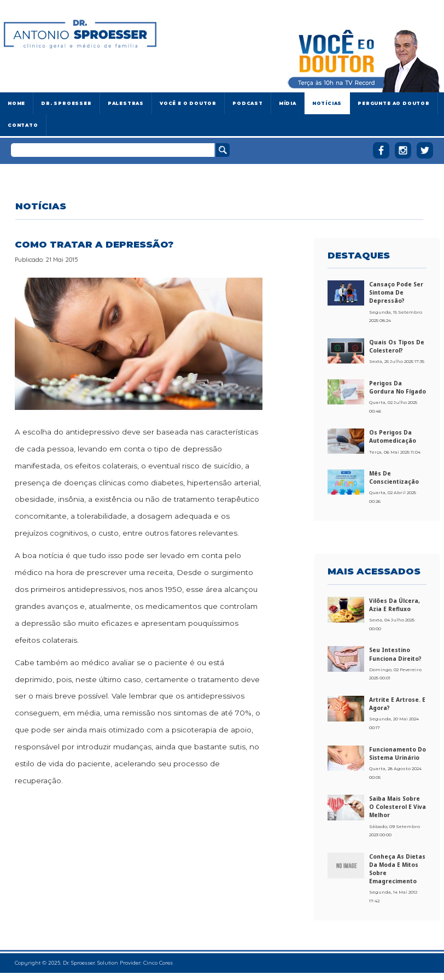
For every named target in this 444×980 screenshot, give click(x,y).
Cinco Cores (158, 963)
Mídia (288, 103)
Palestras (126, 103)
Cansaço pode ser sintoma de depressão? (396, 292)
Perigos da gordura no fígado (398, 387)
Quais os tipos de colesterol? (397, 346)
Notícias (327, 103)
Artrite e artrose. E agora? (397, 704)
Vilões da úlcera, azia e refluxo (395, 605)
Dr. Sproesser (66, 103)
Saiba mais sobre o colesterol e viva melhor (398, 807)
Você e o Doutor (188, 103)
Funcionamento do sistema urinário (398, 753)
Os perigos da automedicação (393, 436)
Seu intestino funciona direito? (395, 654)
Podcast (248, 103)
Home (16, 103)
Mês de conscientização (394, 477)
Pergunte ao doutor (394, 103)
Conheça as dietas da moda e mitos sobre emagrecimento (397, 869)
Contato (23, 125)
